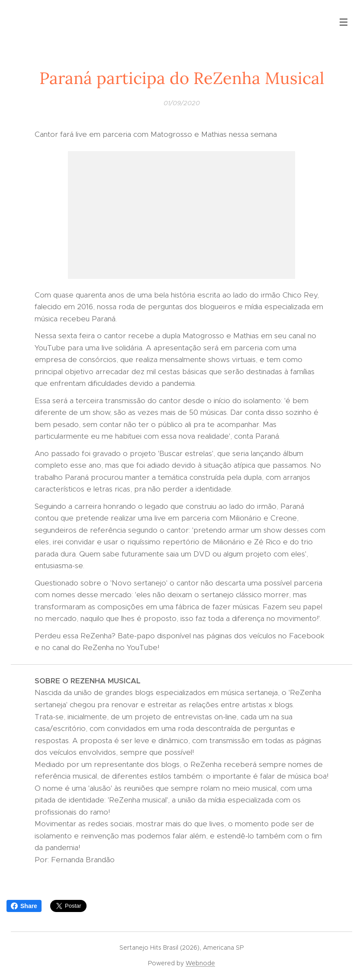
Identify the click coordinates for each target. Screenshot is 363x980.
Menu (344, 22)
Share (24, 906)
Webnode (200, 963)
